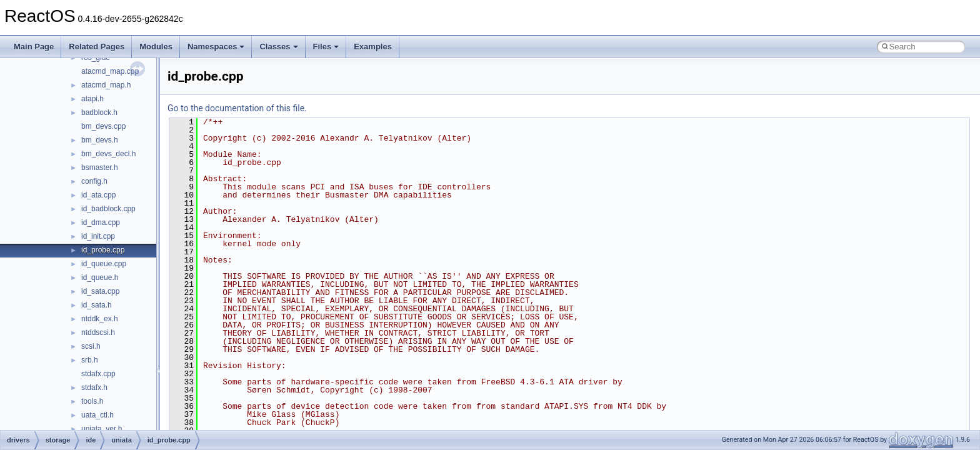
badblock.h (99, 112)
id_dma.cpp (101, 222)
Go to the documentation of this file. (237, 108)
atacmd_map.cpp (110, 71)
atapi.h (92, 99)
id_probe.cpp (103, 250)
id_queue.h (100, 277)
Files (326, 47)
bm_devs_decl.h (108, 154)
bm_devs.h (100, 140)
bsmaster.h (100, 167)
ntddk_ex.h (100, 319)
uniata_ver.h (102, 429)
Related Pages (97, 47)
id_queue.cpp (104, 264)
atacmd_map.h (106, 85)
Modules (156, 47)
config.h (94, 181)
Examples (373, 47)
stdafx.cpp (98, 374)
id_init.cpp (98, 236)
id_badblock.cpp (108, 209)
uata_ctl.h (97, 415)
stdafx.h (94, 387)
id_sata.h (97, 305)
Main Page (34, 47)
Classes (278, 47)
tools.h (92, 401)
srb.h (90, 360)
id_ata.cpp (98, 195)
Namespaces (216, 47)
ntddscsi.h (98, 332)
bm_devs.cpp (103, 126)
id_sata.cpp (100, 291)
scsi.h (91, 346)
